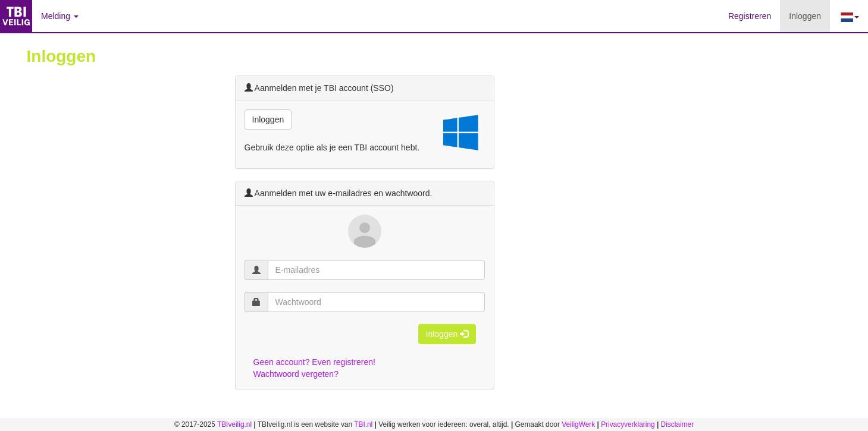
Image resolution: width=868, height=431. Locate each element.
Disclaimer (678, 424)
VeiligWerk (578, 424)
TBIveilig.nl (234, 424)
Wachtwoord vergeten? (296, 374)
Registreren (750, 16)
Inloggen (809, 15)
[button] (849, 16)
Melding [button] (60, 16)
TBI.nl (363, 424)
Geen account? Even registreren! (314, 362)
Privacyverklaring (628, 424)
